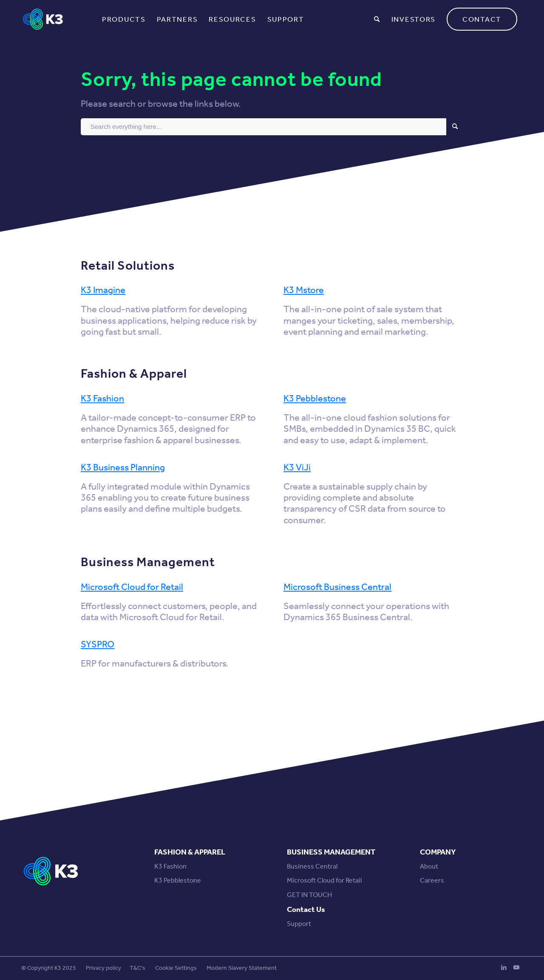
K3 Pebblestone (315, 399)
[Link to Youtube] (516, 967)
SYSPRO (98, 644)
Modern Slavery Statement (242, 968)
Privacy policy (103, 968)
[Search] (377, 19)
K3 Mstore (304, 290)
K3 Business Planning (123, 467)
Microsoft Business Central (337, 587)
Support (299, 924)
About (429, 866)
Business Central (312, 866)
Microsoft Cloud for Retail (132, 587)
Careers (432, 880)
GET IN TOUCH (309, 895)
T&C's (137, 968)
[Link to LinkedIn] (504, 967)
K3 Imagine (103, 290)
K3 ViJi (297, 467)
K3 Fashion (102, 399)
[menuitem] (124, 19)
